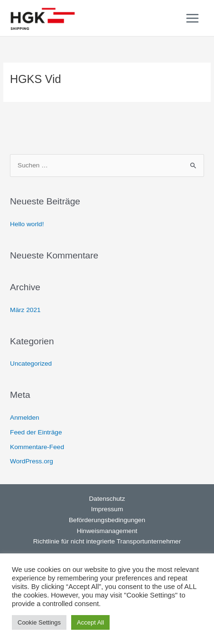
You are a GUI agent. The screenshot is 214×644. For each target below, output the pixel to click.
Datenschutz (107, 499)
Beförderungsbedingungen (107, 520)
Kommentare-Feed (37, 447)
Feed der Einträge (36, 432)
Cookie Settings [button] (39, 622)
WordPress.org (32, 461)
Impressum (107, 509)
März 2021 (25, 310)
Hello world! (27, 224)
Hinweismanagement (107, 531)
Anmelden (25, 418)
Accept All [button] (90, 622)
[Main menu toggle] (193, 18)
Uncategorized (31, 363)
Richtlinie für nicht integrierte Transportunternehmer (107, 541)
